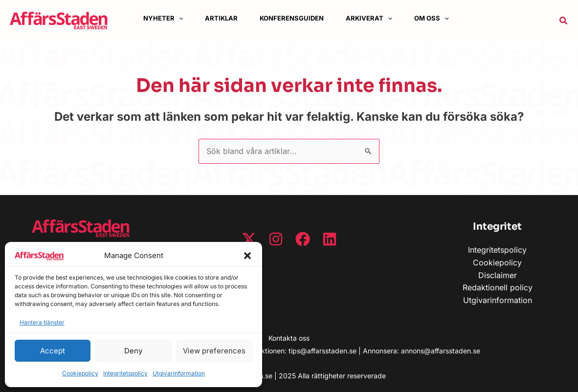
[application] (182, 18)
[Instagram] (276, 239)
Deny (133, 351)
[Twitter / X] (249, 239)
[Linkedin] (330, 239)
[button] (247, 256)
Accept (53, 351)
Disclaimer (498, 275)
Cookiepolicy (80, 373)
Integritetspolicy (125, 373)
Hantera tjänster (42, 322)
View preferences (214, 351)
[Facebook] (303, 239)
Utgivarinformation (179, 373)
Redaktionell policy (498, 287)
